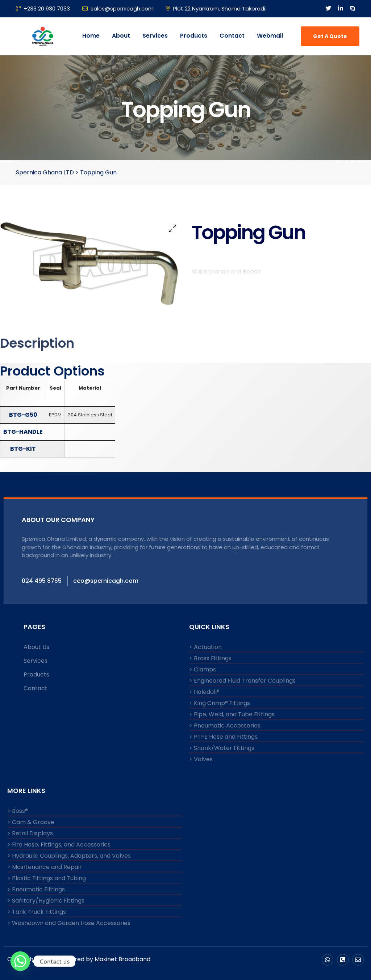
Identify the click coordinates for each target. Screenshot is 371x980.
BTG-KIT (23, 449)
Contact (232, 36)
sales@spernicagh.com (118, 9)
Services (155, 36)
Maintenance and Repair (226, 274)
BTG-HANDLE (23, 432)
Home (91, 36)
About (121, 36)
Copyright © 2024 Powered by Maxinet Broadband (79, 960)
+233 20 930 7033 (43, 9)
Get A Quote (330, 36)
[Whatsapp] (20, 961)
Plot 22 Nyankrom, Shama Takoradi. (216, 9)
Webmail (270, 36)
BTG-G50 (23, 415)
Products (194, 36)
